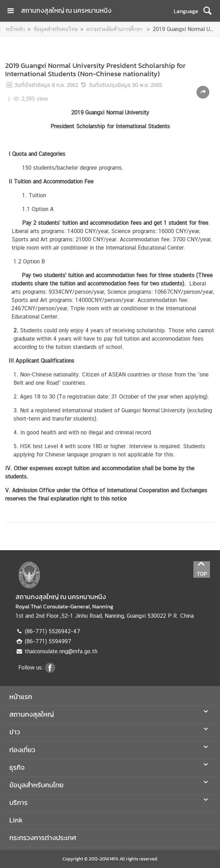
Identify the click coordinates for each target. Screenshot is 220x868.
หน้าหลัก (15, 29)
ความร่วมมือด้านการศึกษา (115, 29)
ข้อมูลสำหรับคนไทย (56, 29)
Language (186, 11)
